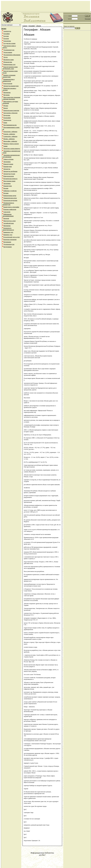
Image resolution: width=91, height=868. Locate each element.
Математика (7, 92)
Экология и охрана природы (12, 149)
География (6, 34)
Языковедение (8, 167)
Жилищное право (9, 60)
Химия (5, 146)
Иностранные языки (9, 181)
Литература (7, 169)
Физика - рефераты (9, 139)
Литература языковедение (11, 86)
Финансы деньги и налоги (11, 144)
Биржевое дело (8, 235)
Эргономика (7, 162)
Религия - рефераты (9, 134)
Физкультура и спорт (10, 221)
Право (5, 123)
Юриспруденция (8, 164)
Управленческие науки (10, 198)
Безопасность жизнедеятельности (8, 229)
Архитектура (7, 31)
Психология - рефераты (10, 132)
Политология (7, 120)
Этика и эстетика (8, 159)
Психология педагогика (10, 200)
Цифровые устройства (10, 191)
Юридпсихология (9, 176)
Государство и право (9, 43)
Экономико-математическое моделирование (11, 156)
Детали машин (8, 52)
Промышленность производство (8, 204)
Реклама (6, 188)
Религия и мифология (10, 209)
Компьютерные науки (10, 196)
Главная (25, 26)
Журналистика (8, 62)
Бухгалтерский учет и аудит (12, 237)
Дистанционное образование (12, 55)
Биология (6, 218)
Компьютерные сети (9, 64)
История (6, 193)
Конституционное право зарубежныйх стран (10, 68)
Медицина (6, 95)
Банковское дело (8, 232)
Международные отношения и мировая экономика (11, 98)
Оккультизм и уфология (10, 113)
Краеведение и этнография (11, 207)
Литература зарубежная (10, 171)
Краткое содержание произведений (9, 76)
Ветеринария (7, 242)
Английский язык (9, 223)
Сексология (7, 212)
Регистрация (88, 19)
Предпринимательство (10, 125)
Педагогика (7, 115)
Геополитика (7, 41)
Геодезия (6, 36)
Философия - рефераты (10, 141)
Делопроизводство (9, 50)
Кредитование (8, 247)
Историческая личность (10, 179)
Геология (6, 39)
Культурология (8, 83)
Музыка (6, 106)
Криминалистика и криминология (8, 80)
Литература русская (9, 174)
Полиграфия (7, 118)
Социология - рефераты (10, 136)
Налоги (6, 108)
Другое (6, 57)
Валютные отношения (10, 240)
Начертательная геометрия (11, 110)
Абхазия (39, 26)
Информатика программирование (8, 215)
